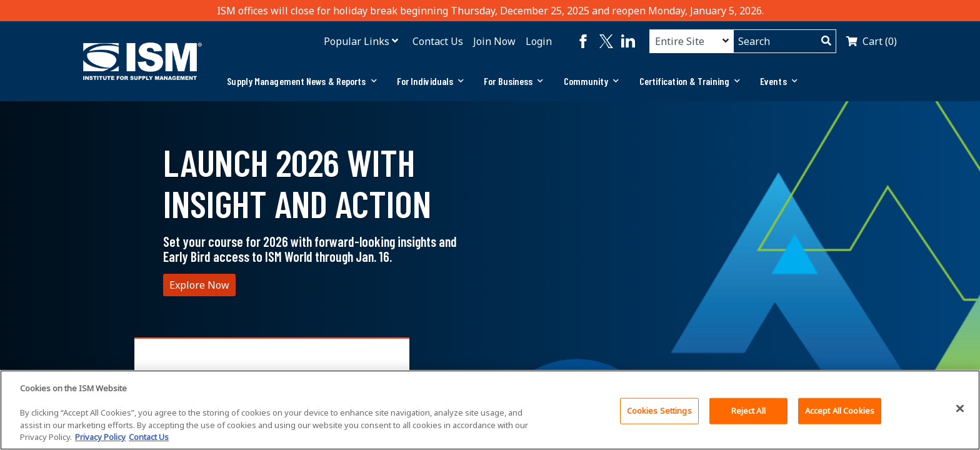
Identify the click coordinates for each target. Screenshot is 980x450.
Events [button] (779, 81)
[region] (490, 410)
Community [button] (592, 81)
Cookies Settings (659, 411)
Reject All (748, 411)
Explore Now (199, 285)
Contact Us (438, 41)
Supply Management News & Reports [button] (302, 81)
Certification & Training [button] (690, 81)
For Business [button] (513, 81)
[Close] (960, 409)
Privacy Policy (100, 437)
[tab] (302, 81)
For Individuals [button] (431, 81)
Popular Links (357, 41)
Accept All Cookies (840, 411)
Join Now (494, 41)
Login (539, 41)
